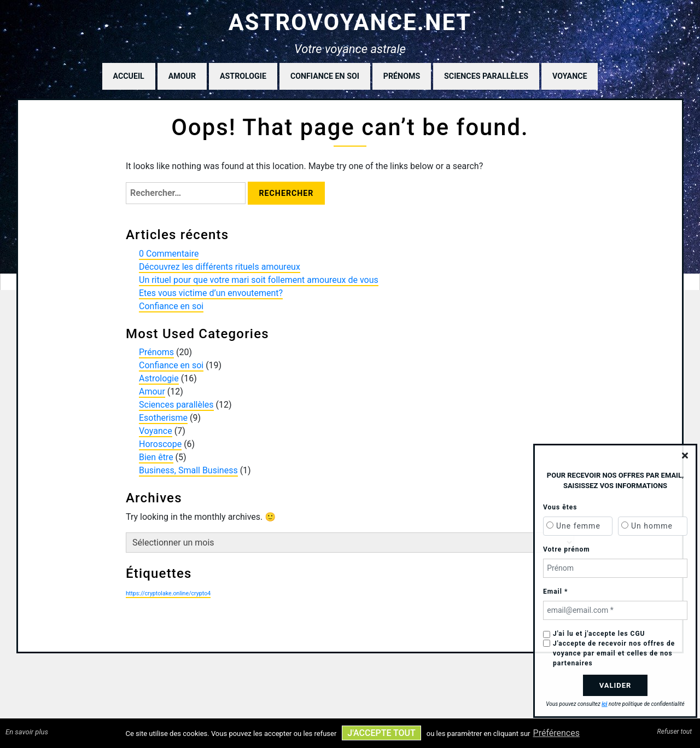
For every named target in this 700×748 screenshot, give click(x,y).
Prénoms (402, 76)
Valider (616, 685)
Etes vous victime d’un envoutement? (211, 293)
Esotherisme (163, 418)
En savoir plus (27, 732)
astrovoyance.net (350, 22)
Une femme (578, 526)
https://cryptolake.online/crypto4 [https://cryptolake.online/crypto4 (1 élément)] (168, 593)
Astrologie (243, 76)
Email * (555, 592)
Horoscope (160, 444)
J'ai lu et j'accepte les (599, 634)
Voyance (570, 76)
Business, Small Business (188, 470)
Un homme (652, 526)
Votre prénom (567, 549)
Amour (182, 76)
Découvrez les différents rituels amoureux (220, 267)
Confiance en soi (325, 76)
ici (604, 704)
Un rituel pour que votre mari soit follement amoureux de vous (259, 280)
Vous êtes (560, 507)
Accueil (129, 76)
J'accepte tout (381, 733)
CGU (638, 634)
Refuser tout (675, 732)
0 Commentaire (169, 254)
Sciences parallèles (486, 76)
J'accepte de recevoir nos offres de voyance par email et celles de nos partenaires (614, 653)
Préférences (556, 733)
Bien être (156, 457)
